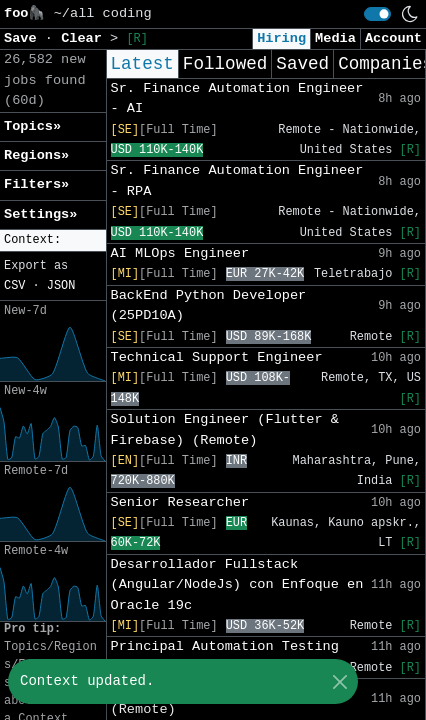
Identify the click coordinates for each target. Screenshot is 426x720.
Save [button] (24, 38)
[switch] (377, 14)
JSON (61, 286)
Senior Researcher (180, 502)
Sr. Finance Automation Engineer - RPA (237, 180)
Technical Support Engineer (217, 357)
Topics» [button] (32, 126)
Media (335, 38)
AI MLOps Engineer (180, 253)
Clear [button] (85, 38)
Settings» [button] (40, 214)
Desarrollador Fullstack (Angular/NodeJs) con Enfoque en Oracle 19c (237, 585)
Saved (302, 64)
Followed (225, 64)
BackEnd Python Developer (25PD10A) (209, 305)
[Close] (339, 681)
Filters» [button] (36, 184)
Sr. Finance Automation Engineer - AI (237, 98)
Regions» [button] (36, 155)
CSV (14, 286)
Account (393, 38)
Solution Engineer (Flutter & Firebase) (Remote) (225, 429)
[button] (53, 240)
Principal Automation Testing (225, 646)
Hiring (281, 38)
